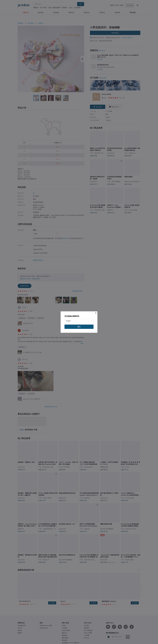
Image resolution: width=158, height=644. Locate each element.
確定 (79, 327)
